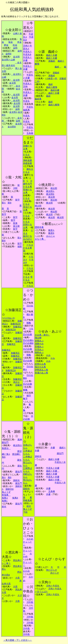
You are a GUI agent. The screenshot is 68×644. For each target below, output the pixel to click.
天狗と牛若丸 (53, 586)
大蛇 (15, 188)
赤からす (55, 573)
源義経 (56, 73)
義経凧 (38, 99)
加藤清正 (17, 338)
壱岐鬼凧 (28, 500)
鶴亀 (29, 323)
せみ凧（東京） (43, 335)
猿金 (11, 42)
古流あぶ (39, 349)
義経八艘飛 (52, 87)
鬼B (10, 477)
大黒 (17, 578)
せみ (48, 355)
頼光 (4, 507)
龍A (4, 203)
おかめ (30, 539)
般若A (51, 230)
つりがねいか (8, 318)
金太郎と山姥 (8, 60)
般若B (51, 233)
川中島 (30, 602)
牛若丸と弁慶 (29, 92)
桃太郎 (54, 188)
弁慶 (53, 448)
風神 (20, 440)
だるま (26, 155)
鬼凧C (5, 501)
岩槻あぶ (39, 341)
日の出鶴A (28, 340)
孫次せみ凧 (40, 367)
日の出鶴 (28, 334)
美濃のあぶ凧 (41, 373)
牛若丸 (26, 101)
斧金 (19, 42)
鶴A (28, 315)
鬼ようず (6, 492)
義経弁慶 (55, 90)
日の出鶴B (28, 343)
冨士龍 (16, 226)
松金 (15, 45)
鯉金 (6, 45)
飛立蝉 (38, 338)
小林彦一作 (52, 79)
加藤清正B (16, 324)
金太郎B (12, 127)
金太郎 (16, 57)
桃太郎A (50, 191)
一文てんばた (41, 592)
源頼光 (16, 480)
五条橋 (30, 133)
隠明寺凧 (39, 227)
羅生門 (5, 442)
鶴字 (29, 396)
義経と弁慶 (52, 55)
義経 (58, 67)
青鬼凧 (6, 495)
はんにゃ (51, 236)
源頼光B (10, 489)
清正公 (16, 382)
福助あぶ (39, 352)
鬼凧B (15, 498)
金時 (15, 48)
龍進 (15, 223)
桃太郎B (50, 194)
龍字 (17, 200)
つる (31, 329)
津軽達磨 (28, 160)
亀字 (25, 399)
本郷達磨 (28, 163)
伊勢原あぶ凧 (41, 370)
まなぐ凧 (40, 239)
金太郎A (13, 112)
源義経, (52, 61)
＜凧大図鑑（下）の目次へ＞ (18, 640)
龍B (10, 203)
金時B (8, 54)
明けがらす (52, 570)
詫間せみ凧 (40, 364)
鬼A (4, 477)
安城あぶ (39, 347)
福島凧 (26, 110)
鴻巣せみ (39, 344)
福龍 (20, 246)
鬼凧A (5, 498)
